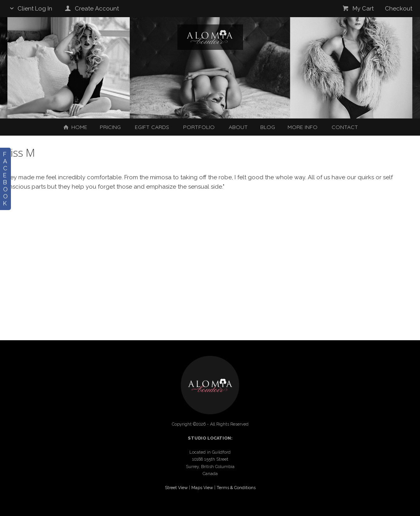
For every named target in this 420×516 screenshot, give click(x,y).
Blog (268, 127)
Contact (345, 127)
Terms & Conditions (236, 488)
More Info (303, 127)
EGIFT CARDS (152, 127)
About (238, 127)
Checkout (399, 9)
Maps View (202, 488)
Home (75, 127)
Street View (176, 488)
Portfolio (199, 127)
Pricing (110, 127)
